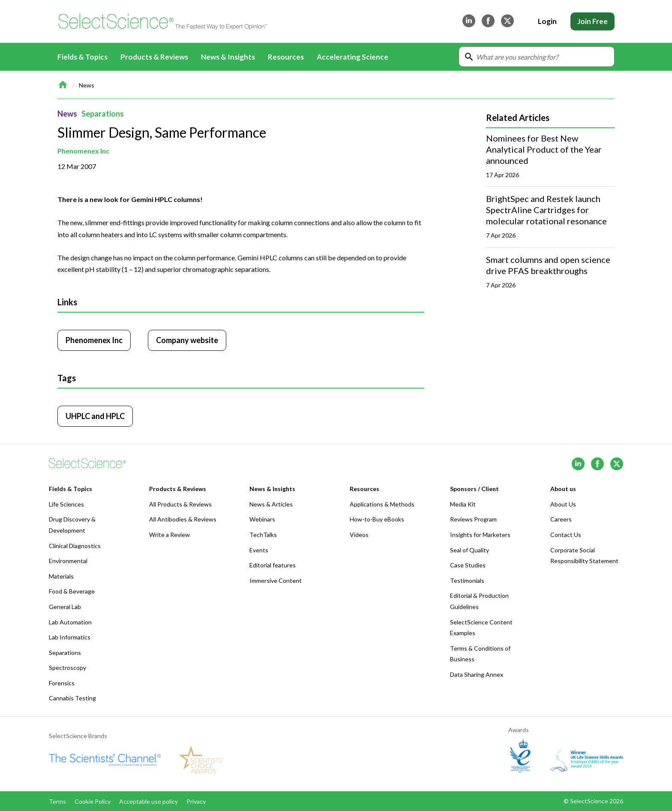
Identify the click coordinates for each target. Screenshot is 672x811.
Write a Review (169, 535)
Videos (359, 535)
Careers (561, 519)
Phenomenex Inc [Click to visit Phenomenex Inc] (94, 340)
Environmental (68, 561)
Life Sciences (66, 504)
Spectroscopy (67, 668)
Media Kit (463, 504)
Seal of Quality (469, 550)
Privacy (196, 801)
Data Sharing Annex (477, 674)
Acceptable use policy (148, 801)
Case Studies (468, 565)
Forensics (62, 683)
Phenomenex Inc (83, 151)
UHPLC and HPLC (95, 416)
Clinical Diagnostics (75, 546)
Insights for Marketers (480, 535)
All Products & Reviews (180, 504)
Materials (61, 576)
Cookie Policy (93, 801)
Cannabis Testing (72, 698)
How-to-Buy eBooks (377, 519)
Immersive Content (276, 580)
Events (259, 550)
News (87, 85)
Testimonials (467, 580)
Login (547, 21)
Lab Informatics (70, 637)
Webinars (262, 519)
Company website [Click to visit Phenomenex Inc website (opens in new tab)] (187, 340)
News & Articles (271, 504)
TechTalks (263, 535)
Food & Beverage (72, 591)
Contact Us (566, 535)
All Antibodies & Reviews (183, 519)
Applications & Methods (382, 504)
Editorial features (273, 565)
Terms (57, 801)
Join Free (592, 21)
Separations (103, 114)
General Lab (65, 607)
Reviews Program (473, 519)
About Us (563, 504)
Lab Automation (70, 622)
